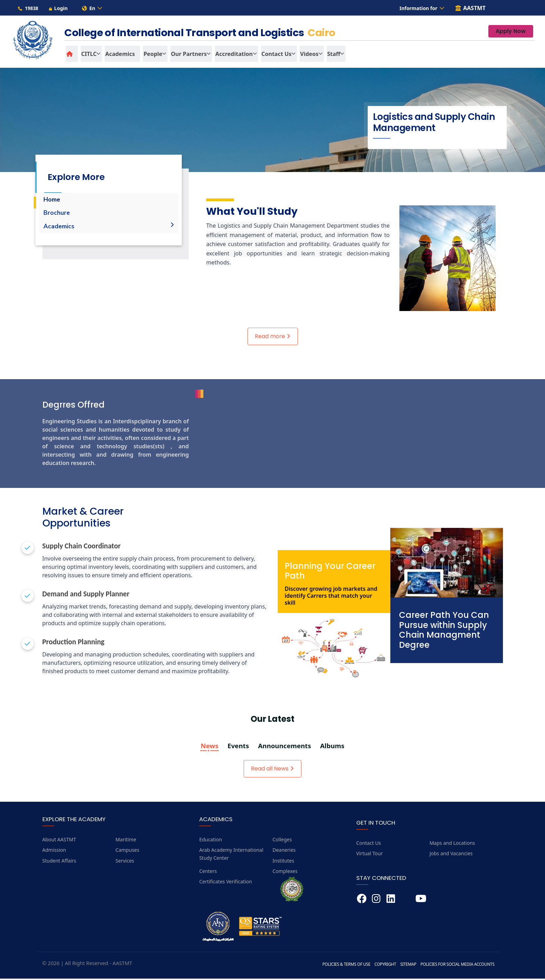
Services (125, 862)
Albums (334, 748)
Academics (118, 55)
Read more (273, 338)
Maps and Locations (452, 844)
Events (237, 748)
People (151, 55)
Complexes (285, 872)
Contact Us (369, 844)
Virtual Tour (369, 855)
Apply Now (511, 33)
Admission (54, 851)
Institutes (283, 862)
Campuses (127, 851)
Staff (328, 55)
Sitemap (406, 966)
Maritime (126, 841)
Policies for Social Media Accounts (457, 966)
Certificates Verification (226, 883)
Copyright (383, 966)
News (208, 748)
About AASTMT (59, 841)
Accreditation (230, 55)
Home (52, 201)
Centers (208, 872)
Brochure (57, 214)
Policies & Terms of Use (344, 966)
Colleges (282, 841)
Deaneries (284, 851)
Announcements (285, 748)
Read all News (272, 770)
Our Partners (186, 55)
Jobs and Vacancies (451, 855)
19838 (28, 9)
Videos (304, 55)
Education (210, 841)
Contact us (272, 55)
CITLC (88, 55)
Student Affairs (59, 862)
